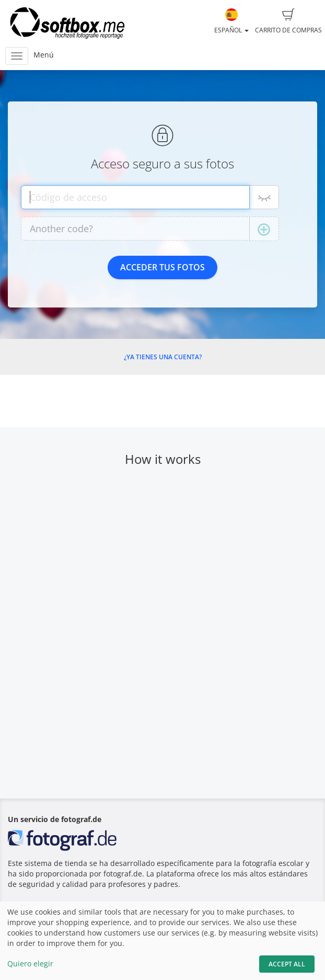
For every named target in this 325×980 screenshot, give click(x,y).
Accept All (287, 964)
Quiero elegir (30, 964)
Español (231, 21)
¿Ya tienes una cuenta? (163, 357)
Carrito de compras (288, 21)
